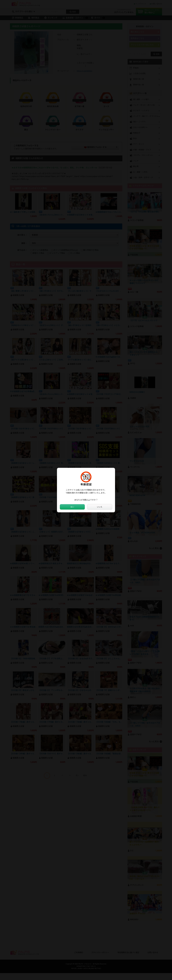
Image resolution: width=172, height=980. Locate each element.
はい (72, 507)
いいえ (100, 507)
